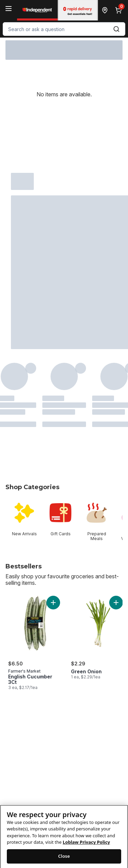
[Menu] (9, 9)
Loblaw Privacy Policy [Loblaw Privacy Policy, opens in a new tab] (86, 847)
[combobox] (64, 29)
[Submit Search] (116, 29)
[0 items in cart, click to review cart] (120, 10)
